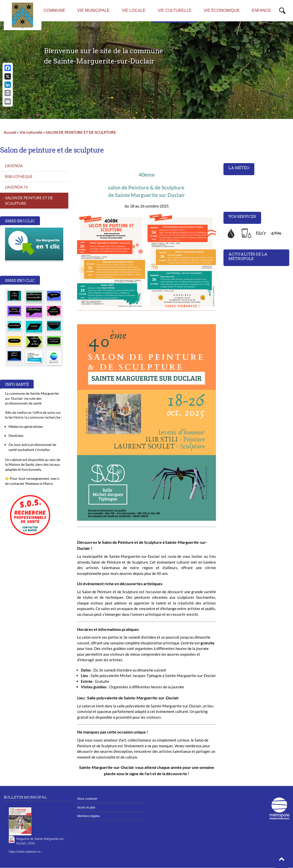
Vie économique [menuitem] (222, 10)
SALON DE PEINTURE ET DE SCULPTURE (81, 132)
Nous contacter (87, 799)
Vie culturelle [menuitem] (175, 10)
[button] (282, 860)
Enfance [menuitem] (261, 10)
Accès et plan (86, 808)
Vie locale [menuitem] (134, 10)
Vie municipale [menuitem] (94, 10)
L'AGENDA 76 (16, 187)
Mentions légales (89, 816)
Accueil (10, 132)
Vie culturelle (31, 132)
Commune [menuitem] (54, 10)
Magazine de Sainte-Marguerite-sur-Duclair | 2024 (40, 841)
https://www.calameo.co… (26, 852)
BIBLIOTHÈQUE (19, 176)
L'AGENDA (14, 166)
